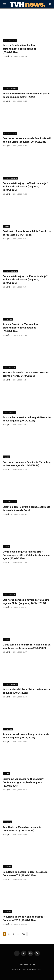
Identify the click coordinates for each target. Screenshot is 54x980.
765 (23, 934)
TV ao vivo (8, 319)
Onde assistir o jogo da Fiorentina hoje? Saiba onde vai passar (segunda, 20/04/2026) (25, 280)
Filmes (6, 226)
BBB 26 (6, 546)
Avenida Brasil (10, 40)
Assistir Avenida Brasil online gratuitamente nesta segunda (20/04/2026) (19, 49)
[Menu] (4, 4)
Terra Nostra (9, 367)
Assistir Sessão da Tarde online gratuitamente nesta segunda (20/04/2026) (21, 328)
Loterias (7, 822)
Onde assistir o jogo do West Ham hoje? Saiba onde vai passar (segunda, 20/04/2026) (25, 187)
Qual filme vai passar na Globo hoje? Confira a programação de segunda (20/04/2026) (23, 782)
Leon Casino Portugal (27, 964)
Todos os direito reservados (30, 969)
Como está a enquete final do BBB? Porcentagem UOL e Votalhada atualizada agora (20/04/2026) (26, 555)
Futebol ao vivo (10, 88)
